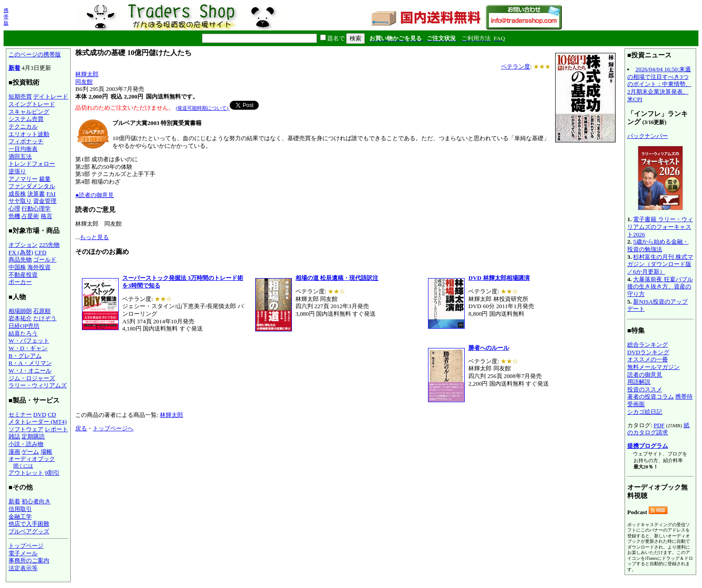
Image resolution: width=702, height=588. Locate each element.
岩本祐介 (20, 318)
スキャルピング (29, 112)
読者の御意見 (645, 375)
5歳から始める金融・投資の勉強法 (658, 245)
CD (52, 414)
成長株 (17, 194)
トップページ (26, 546)
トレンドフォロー (32, 164)
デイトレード (51, 97)
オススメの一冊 (648, 359)
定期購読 (33, 436)
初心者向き (36, 501)
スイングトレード (32, 104)
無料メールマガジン (653, 367)
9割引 (52, 473)
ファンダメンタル (32, 186)
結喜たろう (23, 333)
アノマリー (23, 179)
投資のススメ (645, 389)
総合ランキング (648, 345)
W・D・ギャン (28, 348)
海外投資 (39, 267)
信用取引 (20, 509)
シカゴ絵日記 (645, 412)
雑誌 (14, 436)
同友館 (84, 82)
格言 (47, 216)
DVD (40, 414)
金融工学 (20, 517)
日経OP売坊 (24, 326)
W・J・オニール (30, 371)
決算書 (36, 194)
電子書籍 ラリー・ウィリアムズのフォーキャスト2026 (660, 227)
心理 (14, 208)
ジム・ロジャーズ (32, 378)
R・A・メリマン (30, 363)
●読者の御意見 (94, 195)
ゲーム (30, 452)
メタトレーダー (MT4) (38, 422)
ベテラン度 (516, 67)
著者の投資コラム (651, 397)
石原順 (42, 311)
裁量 (45, 179)
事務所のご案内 (29, 560)
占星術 (30, 216)
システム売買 (26, 119)
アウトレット (26, 473)
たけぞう (45, 318)
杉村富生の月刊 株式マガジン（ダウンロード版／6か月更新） (660, 264)
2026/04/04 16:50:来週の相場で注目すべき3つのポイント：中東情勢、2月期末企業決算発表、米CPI (659, 84)
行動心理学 (36, 208)
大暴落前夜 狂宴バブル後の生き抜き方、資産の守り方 (660, 287)
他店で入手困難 (29, 524)
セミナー (20, 414)
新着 (14, 68)
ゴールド (45, 260)
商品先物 (20, 260)
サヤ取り (20, 201)
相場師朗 (20, 311)
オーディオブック (32, 459)
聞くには (23, 466)
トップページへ (113, 428)
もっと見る (94, 237)
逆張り (17, 171)
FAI (51, 194)
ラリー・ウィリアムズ (38, 385)
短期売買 (20, 97)
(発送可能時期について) (203, 108)
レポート (56, 429)
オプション (23, 245)
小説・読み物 (26, 444)
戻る (81, 428)
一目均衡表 (23, 149)
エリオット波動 (29, 134)
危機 (14, 216)
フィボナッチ (26, 141)
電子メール (23, 553)
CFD (41, 252)
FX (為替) (21, 252)
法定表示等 (23, 568)
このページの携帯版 (35, 54)
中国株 (17, 267)
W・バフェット (29, 341)
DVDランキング (648, 352)
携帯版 (6, 17)
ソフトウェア (26, 429)
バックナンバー (648, 136)
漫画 (14, 452)
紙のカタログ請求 (658, 429)
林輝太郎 (87, 74)
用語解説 (639, 382)
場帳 (47, 452)
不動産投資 (23, 275)
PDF (659, 425)
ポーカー (20, 282)
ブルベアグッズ (29, 531)
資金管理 (45, 201)
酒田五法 (20, 157)
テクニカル (23, 127)
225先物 (49, 245)
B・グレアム (25, 356)
